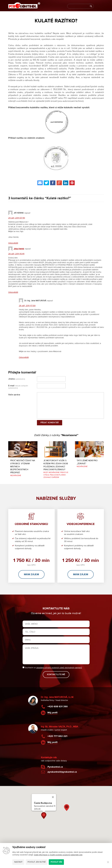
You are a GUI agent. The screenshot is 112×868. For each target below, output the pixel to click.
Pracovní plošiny (58, 475)
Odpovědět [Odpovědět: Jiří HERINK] (13, 243)
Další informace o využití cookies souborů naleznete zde (58, 855)
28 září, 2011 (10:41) (16, 254)
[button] (44, 816)
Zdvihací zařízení (51, 477)
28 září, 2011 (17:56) (27, 306)
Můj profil (52, 713)
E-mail (18, 387)
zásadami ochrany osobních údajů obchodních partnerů (59, 668)
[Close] (53, 797)
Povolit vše (56, 862)
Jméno (17, 379)
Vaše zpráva (14, 395)
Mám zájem (31, 574)
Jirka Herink (19, 249)
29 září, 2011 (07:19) (17, 218)
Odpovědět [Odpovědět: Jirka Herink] (13, 292)
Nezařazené (16, 475)
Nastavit (18, 862)
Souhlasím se (52, 668)
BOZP (46, 472)
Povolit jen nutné (37, 862)
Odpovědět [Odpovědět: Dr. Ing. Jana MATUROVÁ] (24, 357)
